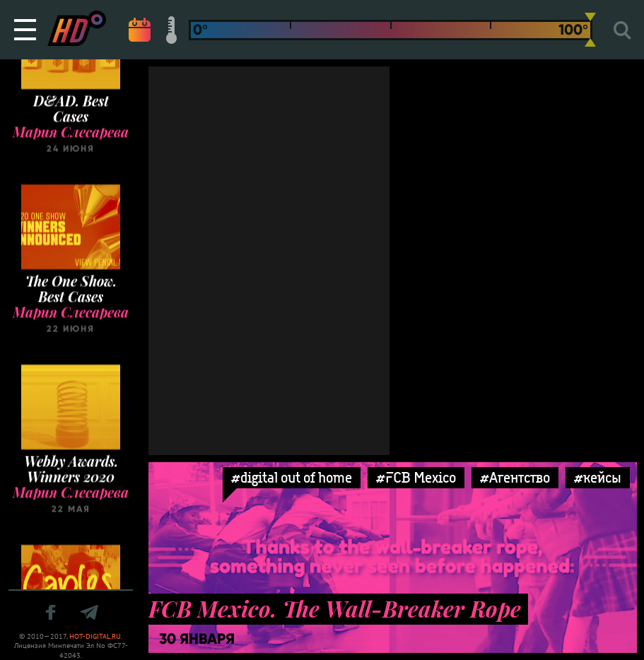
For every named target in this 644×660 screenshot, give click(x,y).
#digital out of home (292, 477)
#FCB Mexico (416, 477)
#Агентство (515, 477)
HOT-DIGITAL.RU (95, 636)
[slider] (590, 30)
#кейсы (598, 477)
